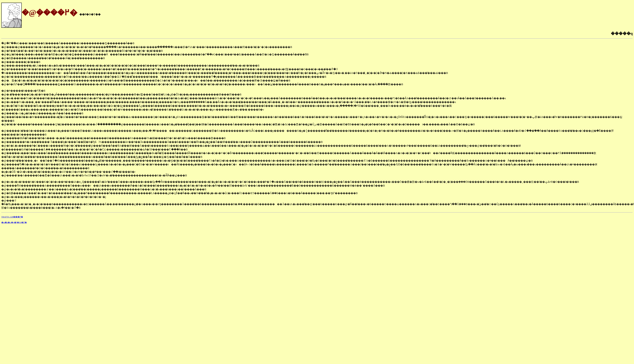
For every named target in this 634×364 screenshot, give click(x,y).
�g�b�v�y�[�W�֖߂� (14, 222)
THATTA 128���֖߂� (12, 217)
